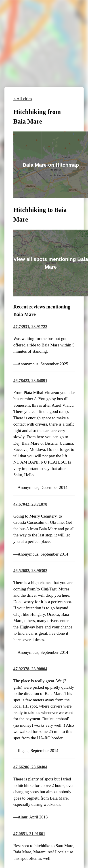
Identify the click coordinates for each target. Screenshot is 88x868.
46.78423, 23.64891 (30, 380)
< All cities (23, 99)
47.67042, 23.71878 (30, 504)
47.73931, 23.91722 (30, 327)
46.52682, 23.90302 (30, 571)
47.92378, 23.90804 (30, 669)
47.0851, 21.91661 (29, 834)
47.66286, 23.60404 (30, 767)
